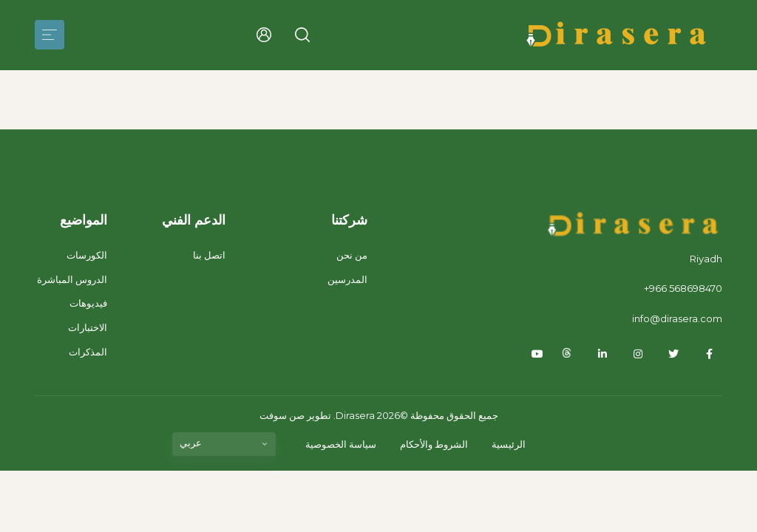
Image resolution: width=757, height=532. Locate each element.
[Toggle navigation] (50, 35)
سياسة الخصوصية (341, 444)
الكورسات (87, 255)
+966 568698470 (683, 288)
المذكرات (88, 352)
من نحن (352, 255)
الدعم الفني (194, 220)
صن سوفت (282, 415)
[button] (302, 35)
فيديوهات (88, 303)
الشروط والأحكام (434, 444)
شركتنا (349, 220)
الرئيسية (509, 444)
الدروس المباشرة (72, 279)
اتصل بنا (209, 255)
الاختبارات (88, 327)
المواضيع (84, 220)
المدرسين (347, 279)
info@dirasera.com (677, 318)
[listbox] (224, 444)
